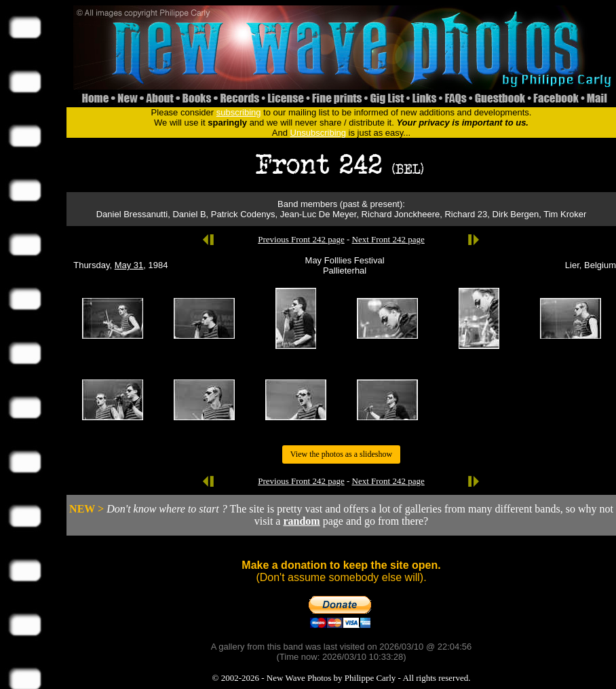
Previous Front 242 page (301, 239)
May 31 (129, 265)
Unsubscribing (318, 133)
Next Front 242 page (388, 239)
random (301, 521)
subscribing (239, 112)
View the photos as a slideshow (341, 454)
